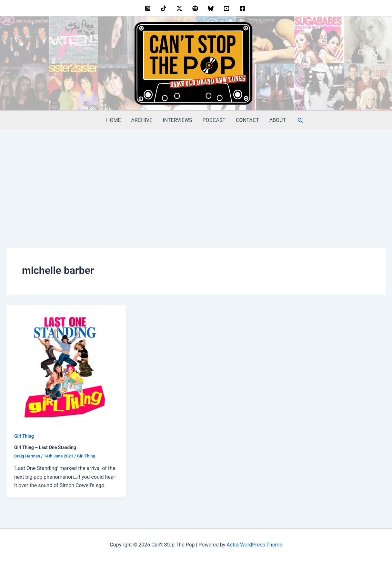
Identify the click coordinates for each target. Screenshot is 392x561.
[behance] (165, 8)
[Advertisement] (196, 179)
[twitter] (180, 8)
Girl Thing (24, 436)
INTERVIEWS (177, 120)
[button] (300, 120)
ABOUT (278, 120)
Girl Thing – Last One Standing (45, 447)
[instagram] (149, 8)
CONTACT (247, 120)
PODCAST (214, 120)
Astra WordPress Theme (254, 545)
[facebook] (243, 8)
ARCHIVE (142, 120)
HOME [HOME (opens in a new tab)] (113, 120)
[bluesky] (212, 8)
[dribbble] (196, 8)
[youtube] (228, 8)
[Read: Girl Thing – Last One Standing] (66, 364)
